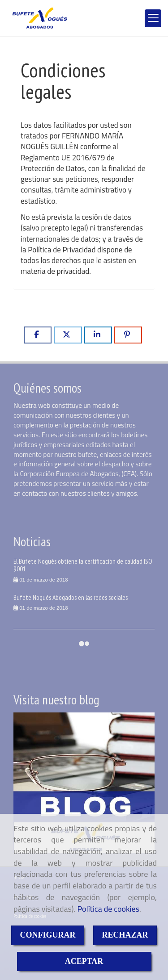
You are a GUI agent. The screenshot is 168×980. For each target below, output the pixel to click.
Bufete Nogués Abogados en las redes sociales (71, 597)
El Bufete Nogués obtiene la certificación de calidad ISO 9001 (83, 565)
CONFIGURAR (48, 935)
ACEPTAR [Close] (84, 961)
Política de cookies (108, 909)
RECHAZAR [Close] (125, 935)
